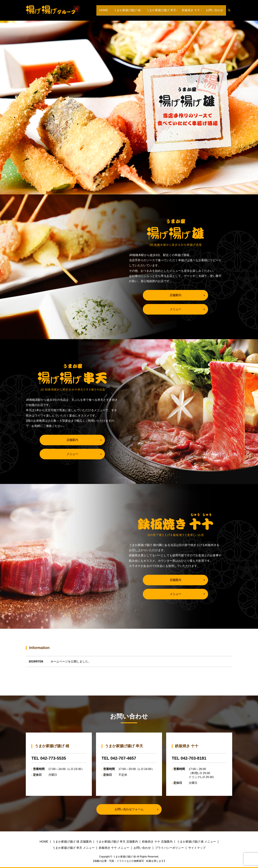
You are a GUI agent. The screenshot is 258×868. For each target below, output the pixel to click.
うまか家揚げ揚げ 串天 (161, 10)
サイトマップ (197, 848)
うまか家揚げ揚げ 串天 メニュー (73, 848)
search (231, 10)
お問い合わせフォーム (129, 809)
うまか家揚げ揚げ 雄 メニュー (196, 842)
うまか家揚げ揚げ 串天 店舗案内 (117, 842)
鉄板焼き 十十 (191, 10)
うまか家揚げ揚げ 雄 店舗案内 (72, 842)
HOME (104, 10)
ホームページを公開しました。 (71, 661)
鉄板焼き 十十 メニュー (114, 848)
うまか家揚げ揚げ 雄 (127, 10)
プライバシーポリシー (169, 848)
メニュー (175, 309)
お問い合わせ (214, 10)
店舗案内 (175, 295)
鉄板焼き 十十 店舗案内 (157, 842)
